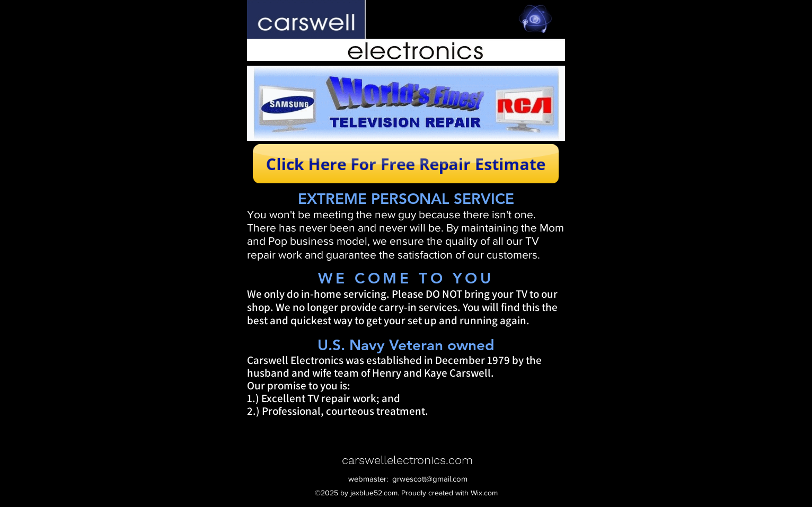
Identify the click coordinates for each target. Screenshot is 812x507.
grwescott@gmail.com (430, 479)
